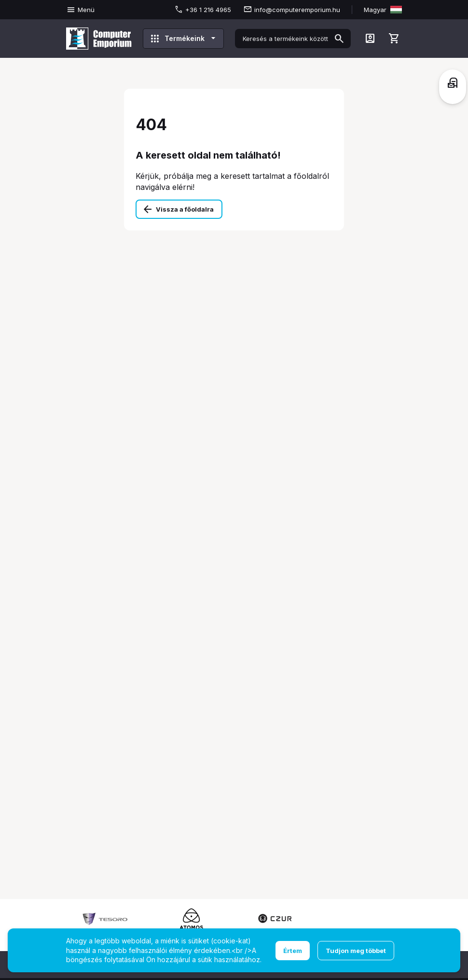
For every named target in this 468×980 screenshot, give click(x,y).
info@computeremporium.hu (297, 10)
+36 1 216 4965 (208, 10)
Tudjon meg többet (356, 951)
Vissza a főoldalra (185, 209)
